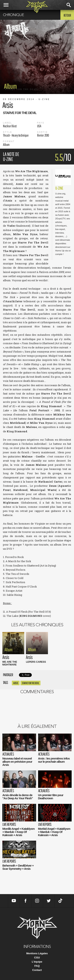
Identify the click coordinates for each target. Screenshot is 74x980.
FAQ (37, 966)
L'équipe (37, 962)
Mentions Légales (37, 953)
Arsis (16, 683)
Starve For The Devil (30, 683)
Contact (37, 970)
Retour (67, 15)
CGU (37, 958)
